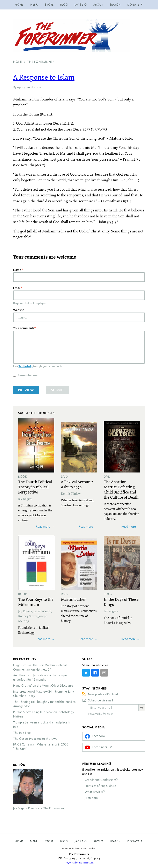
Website (19, 310)
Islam (40, 87)
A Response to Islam (44, 77)
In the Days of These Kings (121, 602)
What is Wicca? (95, 792)
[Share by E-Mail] (104, 673)
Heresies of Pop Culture (100, 786)
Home (19, 5)
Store (49, 5)
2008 (30, 87)
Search (115, 5)
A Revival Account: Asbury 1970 (77, 484)
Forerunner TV (102, 747)
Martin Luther (73, 599)
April (20, 87)
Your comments (24, 328)
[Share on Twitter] (86, 673)
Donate (133, 841)
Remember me (28, 375)
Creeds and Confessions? (101, 780)
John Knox (92, 798)
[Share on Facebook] (95, 673)
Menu (34, 5)
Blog (64, 5)
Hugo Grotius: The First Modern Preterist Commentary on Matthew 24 (40, 667)
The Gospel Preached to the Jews (35, 739)
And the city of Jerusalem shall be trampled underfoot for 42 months (41, 677)
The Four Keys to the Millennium (36, 602)
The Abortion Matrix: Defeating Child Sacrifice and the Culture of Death (121, 489)
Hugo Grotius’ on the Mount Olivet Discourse (43, 686)
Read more (43, 527)
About (98, 5)
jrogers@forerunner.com (79, 862)
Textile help (26, 366)
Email (17, 288)
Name (17, 270)
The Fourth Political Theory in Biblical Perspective (35, 487)
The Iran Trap (22, 733)
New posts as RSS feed (103, 694)
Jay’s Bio (81, 5)
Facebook (99, 736)
